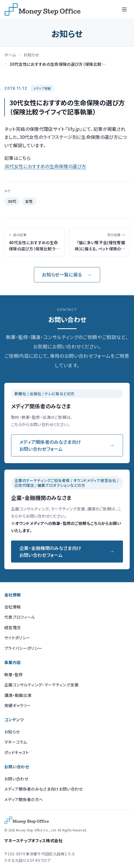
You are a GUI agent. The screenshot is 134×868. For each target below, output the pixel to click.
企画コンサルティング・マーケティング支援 (41, 685)
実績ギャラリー (17, 705)
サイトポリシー (17, 638)
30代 (12, 201)
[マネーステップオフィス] (43, 9)
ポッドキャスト (17, 752)
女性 (29, 201)
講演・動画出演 (18, 695)
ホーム (10, 55)
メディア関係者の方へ (24, 799)
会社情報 (13, 607)
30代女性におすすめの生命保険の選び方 (45, 166)
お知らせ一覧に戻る (62, 274)
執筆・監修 (14, 674)
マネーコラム (16, 742)
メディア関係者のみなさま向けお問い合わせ (44, 789)
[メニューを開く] (124, 9)
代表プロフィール (20, 617)
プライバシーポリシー (23, 648)
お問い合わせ (16, 779)
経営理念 (13, 627)
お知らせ (31, 55)
